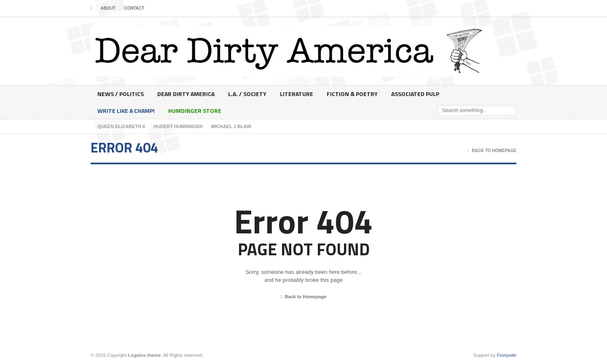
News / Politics (121, 94)
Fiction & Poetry (352, 94)
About (108, 8)
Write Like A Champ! (126, 111)
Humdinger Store (195, 111)
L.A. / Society (247, 94)
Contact (134, 8)
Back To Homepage (492, 151)
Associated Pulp (415, 94)
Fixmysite (507, 355)
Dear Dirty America (186, 94)
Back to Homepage (303, 297)
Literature (297, 94)
